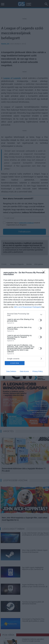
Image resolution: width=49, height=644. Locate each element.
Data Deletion (11, 371)
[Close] (44, 273)
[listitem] (24, 315)
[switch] (40, 320)
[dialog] (24, 322)
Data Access (24, 371)
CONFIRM (15, 363)
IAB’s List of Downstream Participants (27, 307)
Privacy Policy (38, 371)
